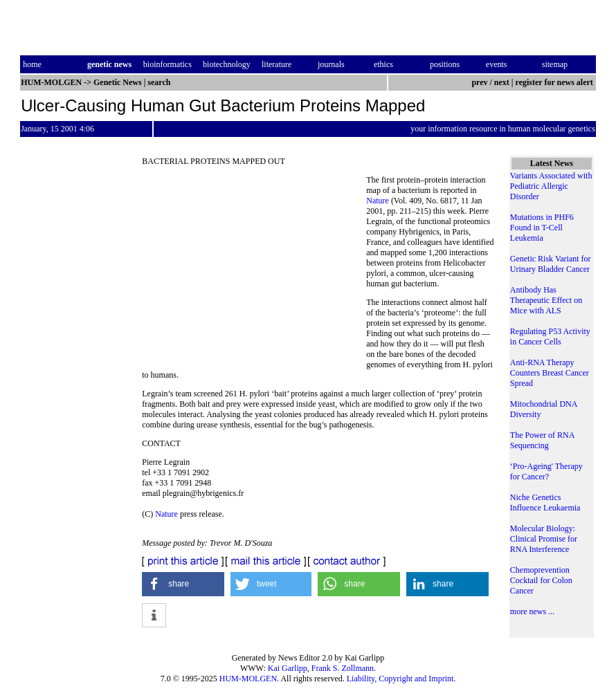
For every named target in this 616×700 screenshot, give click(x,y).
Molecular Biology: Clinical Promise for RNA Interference (544, 539)
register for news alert (555, 82)
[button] (183, 584)
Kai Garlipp (288, 668)
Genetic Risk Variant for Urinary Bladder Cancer (551, 264)
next (502, 82)
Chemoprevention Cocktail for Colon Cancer (541, 580)
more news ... (532, 611)
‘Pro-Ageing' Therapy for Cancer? (546, 471)
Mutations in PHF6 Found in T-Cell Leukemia (542, 228)
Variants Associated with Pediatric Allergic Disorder (551, 186)
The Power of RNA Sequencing (542, 440)
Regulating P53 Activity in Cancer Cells (550, 337)
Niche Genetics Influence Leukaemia (545, 503)
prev (479, 82)
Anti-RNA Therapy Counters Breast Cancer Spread (550, 373)
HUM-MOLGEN (248, 679)
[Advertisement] (254, 270)
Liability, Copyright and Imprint (400, 679)
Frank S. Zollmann (343, 668)
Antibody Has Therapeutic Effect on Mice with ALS (546, 300)
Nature (378, 201)
